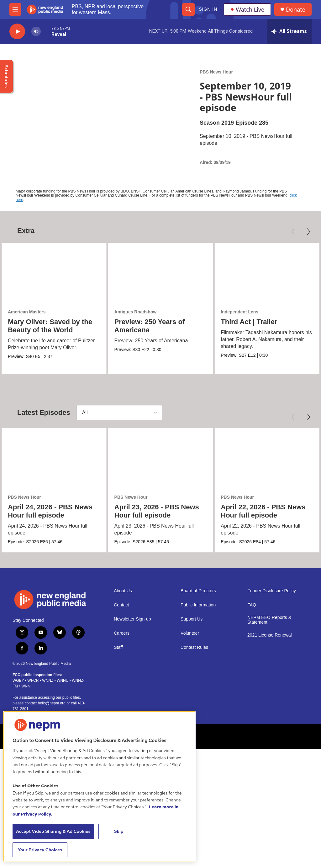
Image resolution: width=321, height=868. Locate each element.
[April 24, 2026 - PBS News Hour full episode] (54, 458)
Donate (296, 10)
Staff (118, 647)
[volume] (36, 32)
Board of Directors (198, 591)
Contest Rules (194, 647)
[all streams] (289, 31)
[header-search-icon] (188, 9)
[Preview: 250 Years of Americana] (161, 272)
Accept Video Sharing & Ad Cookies (53, 831)
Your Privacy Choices (40, 850)
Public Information (198, 605)
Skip (119, 831)
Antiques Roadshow (136, 312)
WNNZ (48, 680)
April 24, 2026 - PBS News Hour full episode (50, 511)
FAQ (252, 605)
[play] (17, 32)
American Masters (27, 312)
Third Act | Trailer (249, 322)
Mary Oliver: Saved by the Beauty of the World (50, 326)
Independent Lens (239, 312)
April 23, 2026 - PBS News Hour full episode (157, 511)
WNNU (63, 680)
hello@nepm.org (52, 703)
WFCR (33, 680)
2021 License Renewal (270, 635)
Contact (121, 605)
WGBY (18, 680)
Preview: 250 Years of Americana (150, 326)
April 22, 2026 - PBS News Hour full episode (263, 511)
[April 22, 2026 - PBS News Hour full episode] (267, 458)
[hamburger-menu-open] (15, 9)
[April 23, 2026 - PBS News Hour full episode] (161, 458)
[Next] (308, 232)
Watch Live (247, 9)
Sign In (208, 9)
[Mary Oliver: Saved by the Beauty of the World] (54, 272)
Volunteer (190, 633)
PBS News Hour (216, 72)
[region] (99, 786)
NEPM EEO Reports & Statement (269, 620)
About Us (123, 591)
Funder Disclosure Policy (272, 591)
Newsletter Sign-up (132, 619)
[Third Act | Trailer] (267, 272)
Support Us (192, 619)
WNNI (26, 686)
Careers (122, 633)
